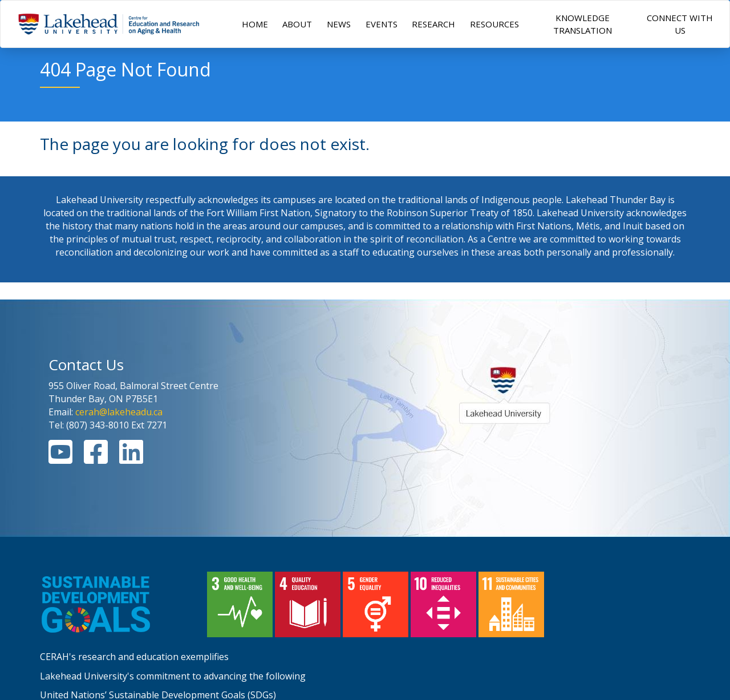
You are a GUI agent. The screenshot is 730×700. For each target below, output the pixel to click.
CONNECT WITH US (680, 24)
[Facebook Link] (96, 459)
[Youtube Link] (60, 459)
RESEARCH (433, 24)
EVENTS (382, 24)
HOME (255, 24)
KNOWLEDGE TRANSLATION (583, 24)
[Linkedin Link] (131, 459)
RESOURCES (494, 24)
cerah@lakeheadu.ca (119, 412)
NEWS (339, 24)
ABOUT (297, 24)
